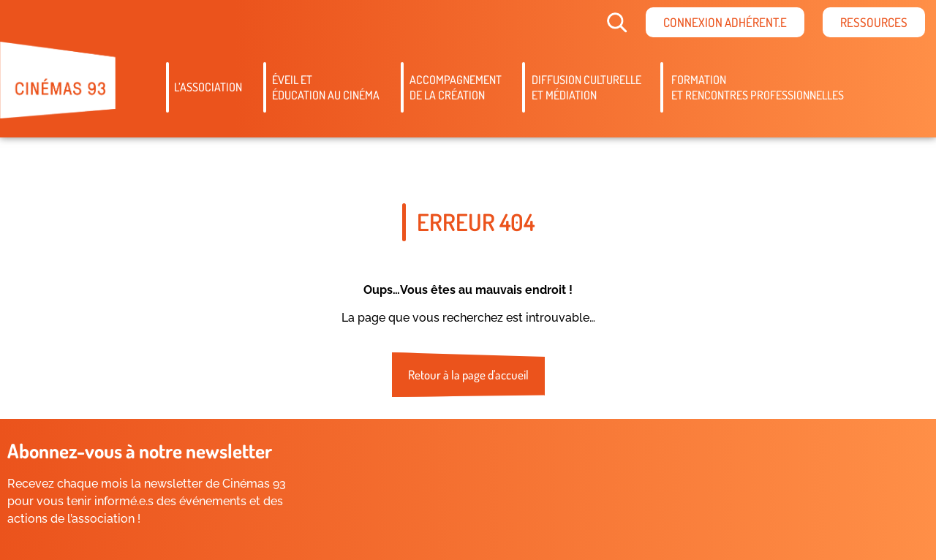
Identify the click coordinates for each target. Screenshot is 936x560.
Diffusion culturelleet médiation (586, 87)
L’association (208, 87)
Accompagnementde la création (456, 87)
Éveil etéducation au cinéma (326, 87)
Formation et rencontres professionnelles (758, 87)
